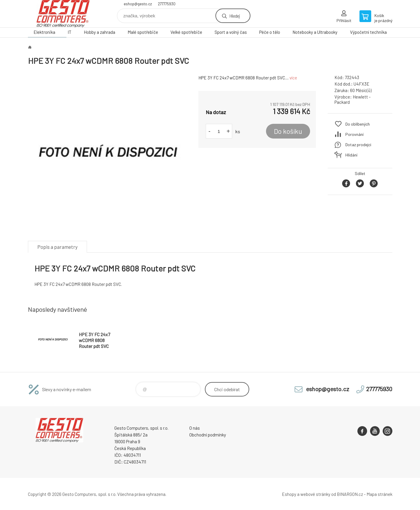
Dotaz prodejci (358, 145)
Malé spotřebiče (143, 32)
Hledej (235, 16)
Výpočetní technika (368, 32)
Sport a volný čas (231, 32)
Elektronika (44, 32)
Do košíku (288, 131)
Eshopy (289, 494)
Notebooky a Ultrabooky (315, 32)
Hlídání (351, 155)
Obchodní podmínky (208, 435)
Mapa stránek (379, 494)
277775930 (167, 4)
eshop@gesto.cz (138, 4)
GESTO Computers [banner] (63, 14)
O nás (195, 428)
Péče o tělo (270, 32)
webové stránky (315, 494)
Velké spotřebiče (186, 32)
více (293, 78)
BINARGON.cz (350, 494)
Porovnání (354, 134)
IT (70, 32)
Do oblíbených (358, 124)
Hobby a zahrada (99, 32)
